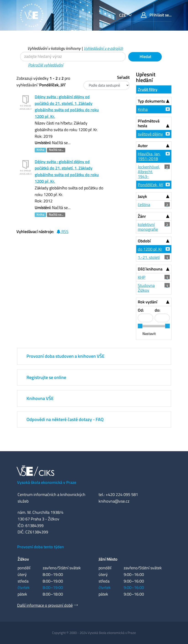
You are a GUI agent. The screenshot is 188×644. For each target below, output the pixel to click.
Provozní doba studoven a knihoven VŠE (65, 356)
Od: (141, 310)
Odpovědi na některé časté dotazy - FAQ (65, 419)
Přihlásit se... (156, 15)
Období (144, 241)
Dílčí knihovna (150, 269)
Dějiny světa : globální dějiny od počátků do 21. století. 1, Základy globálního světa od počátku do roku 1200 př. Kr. (67, 107)
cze (123, 15)
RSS (62, 232)
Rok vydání (148, 302)
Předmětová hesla (149, 123)
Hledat (145, 57)
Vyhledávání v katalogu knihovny (54, 48)
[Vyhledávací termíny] (73, 57)
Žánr (142, 216)
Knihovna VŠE (40, 398)
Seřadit (123, 77)
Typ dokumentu (151, 101)
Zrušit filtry (148, 89)
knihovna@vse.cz (114, 501)
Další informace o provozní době (45, 605)
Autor (143, 146)
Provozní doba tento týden (40, 547)
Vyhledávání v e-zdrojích (103, 48)
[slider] (140, 326)
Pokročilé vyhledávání (46, 65)
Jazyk (142, 196)
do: (157, 310)
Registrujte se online (46, 377)
